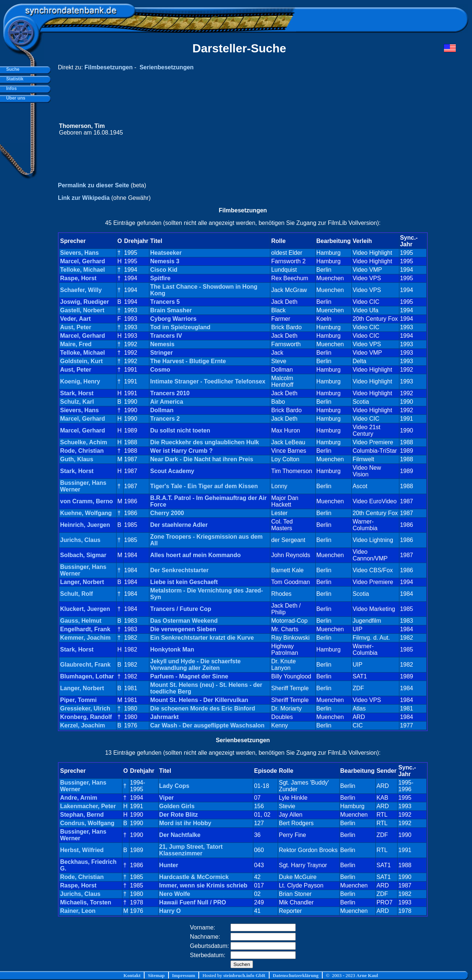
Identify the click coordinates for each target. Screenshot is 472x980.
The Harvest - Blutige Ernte (188, 361)
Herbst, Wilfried (82, 850)
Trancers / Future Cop (181, 609)
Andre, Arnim (79, 798)
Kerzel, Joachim (83, 725)
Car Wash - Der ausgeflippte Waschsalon (207, 725)
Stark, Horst (77, 393)
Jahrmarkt (164, 717)
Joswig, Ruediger (84, 302)
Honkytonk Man (172, 649)
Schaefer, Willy (81, 290)
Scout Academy (172, 471)
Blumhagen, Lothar (87, 676)
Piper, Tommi (78, 700)
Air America (166, 402)
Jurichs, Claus (80, 540)
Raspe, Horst (78, 278)
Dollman (162, 410)
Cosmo (160, 370)
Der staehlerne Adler (179, 525)
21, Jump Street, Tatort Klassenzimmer (191, 850)
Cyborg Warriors (173, 319)
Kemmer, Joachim (85, 638)
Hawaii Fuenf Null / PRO (193, 902)
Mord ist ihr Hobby (185, 823)
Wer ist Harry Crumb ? (181, 451)
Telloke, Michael (83, 270)
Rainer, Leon (78, 911)
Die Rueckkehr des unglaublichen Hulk (204, 442)
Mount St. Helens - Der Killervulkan (199, 700)
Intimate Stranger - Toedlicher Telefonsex (208, 381)
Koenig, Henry (80, 381)
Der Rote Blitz (179, 815)
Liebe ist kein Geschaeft (184, 582)
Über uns (15, 98)
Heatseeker (166, 253)
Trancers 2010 (170, 393)
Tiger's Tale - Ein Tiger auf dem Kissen (204, 486)
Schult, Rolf (77, 594)
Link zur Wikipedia (84, 198)
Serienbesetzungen (166, 67)
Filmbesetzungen (109, 67)
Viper (167, 798)
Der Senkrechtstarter (179, 570)
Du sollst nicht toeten (180, 430)
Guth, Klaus (77, 459)
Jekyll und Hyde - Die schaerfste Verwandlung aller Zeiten (195, 665)
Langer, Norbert (82, 582)
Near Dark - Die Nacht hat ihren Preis (202, 459)
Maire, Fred (76, 344)
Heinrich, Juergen (85, 525)
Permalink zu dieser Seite (93, 185)
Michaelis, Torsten (86, 902)
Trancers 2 (165, 419)
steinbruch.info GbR (244, 975)
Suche (12, 69)
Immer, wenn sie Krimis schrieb (203, 885)
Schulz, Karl (77, 402)
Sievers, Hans (79, 253)
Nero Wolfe (175, 894)
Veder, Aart (75, 319)
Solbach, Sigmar (83, 555)
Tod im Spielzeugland (180, 327)
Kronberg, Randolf (86, 717)
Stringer (161, 353)
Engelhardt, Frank (85, 629)
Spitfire (160, 278)
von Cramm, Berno (86, 501)
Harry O (170, 911)
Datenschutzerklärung (296, 975)
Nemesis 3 (165, 261)
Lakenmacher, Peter (88, 806)
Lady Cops (174, 786)
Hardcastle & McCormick (194, 877)
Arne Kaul (367, 975)
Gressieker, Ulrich (85, 708)
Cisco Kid (164, 270)
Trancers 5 (165, 302)
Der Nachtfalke (180, 835)
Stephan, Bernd (82, 815)
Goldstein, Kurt (81, 361)
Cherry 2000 (167, 513)
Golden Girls (177, 806)
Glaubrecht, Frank (85, 665)
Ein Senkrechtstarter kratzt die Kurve (202, 638)
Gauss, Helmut (81, 621)
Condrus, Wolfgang (87, 823)
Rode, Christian (82, 451)
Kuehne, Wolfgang (86, 513)
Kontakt (132, 975)
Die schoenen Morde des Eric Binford (203, 708)
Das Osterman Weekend (184, 621)
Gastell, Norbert (82, 310)
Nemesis (162, 344)
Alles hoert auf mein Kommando (195, 555)
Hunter (169, 865)
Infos (10, 88)
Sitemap (156, 975)
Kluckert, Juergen (85, 609)
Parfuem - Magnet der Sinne (189, 676)
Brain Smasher (171, 310)
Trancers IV (166, 336)
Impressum (184, 975)
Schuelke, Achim (84, 442)
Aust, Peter (76, 327)
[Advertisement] (316, 129)
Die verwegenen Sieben (183, 629)
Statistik (13, 79)
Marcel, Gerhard (83, 261)
